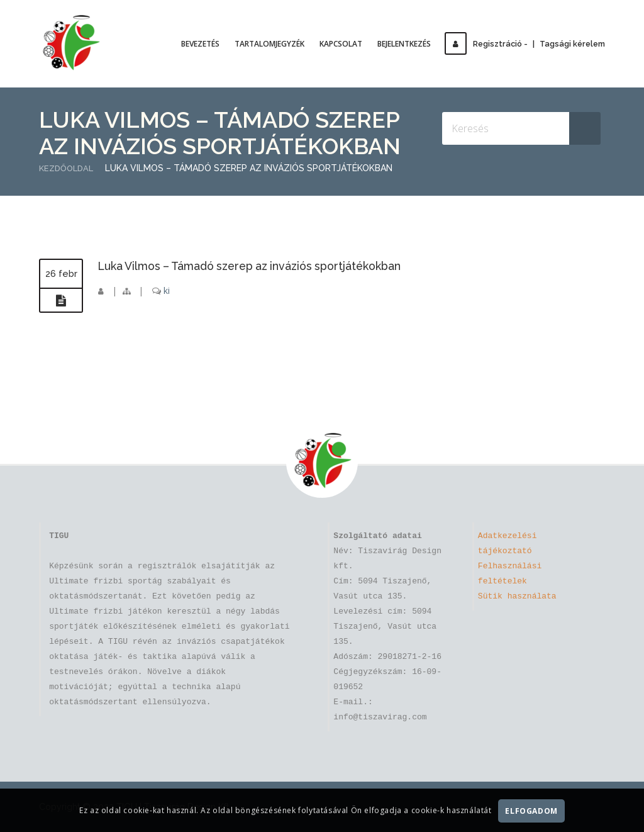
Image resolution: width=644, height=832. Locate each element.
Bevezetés (206, 44)
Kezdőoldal (68, 168)
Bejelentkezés (410, 44)
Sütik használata (517, 597)
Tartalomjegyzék (275, 44)
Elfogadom (532, 811)
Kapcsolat (347, 44)
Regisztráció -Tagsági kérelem (528, 44)
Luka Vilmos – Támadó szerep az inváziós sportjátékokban (269, 266)
